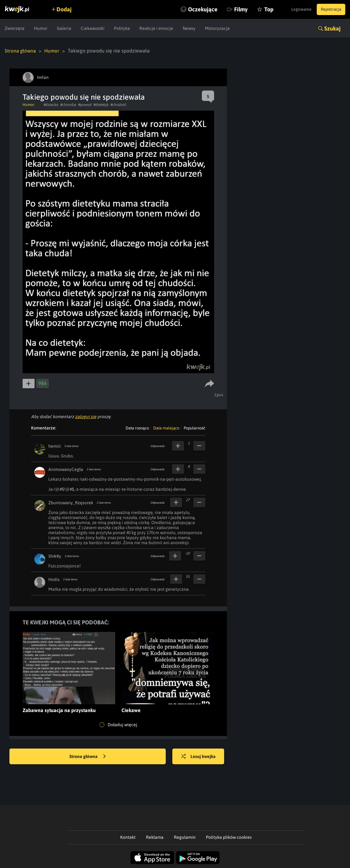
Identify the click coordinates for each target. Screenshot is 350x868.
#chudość (118, 104)
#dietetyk (101, 104)
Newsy (189, 28)
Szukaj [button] (332, 28)
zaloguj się (86, 416)
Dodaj (67, 9)
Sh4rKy (55, 556)
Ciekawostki (93, 28)
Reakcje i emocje (156, 28)
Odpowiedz (157, 446)
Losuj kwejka (201, 756)
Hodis (54, 579)
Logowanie (296, 9)
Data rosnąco (137, 428)
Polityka (122, 28)
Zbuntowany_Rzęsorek (71, 502)
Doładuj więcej (118, 725)
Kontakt (128, 837)
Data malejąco (166, 428)
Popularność (194, 428)
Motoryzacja (217, 28)
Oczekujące (192, 9)
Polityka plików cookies (229, 837)
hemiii (55, 446)
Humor (41, 28)
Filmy (231, 9)
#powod (85, 104)
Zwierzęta (15, 28)
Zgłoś (220, 395)
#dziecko (51, 104)
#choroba (68, 104)
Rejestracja (329, 9)
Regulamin (185, 837)
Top (258, 9)
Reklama (155, 837)
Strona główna (21, 51)
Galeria (64, 28)
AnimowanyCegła (66, 469)
